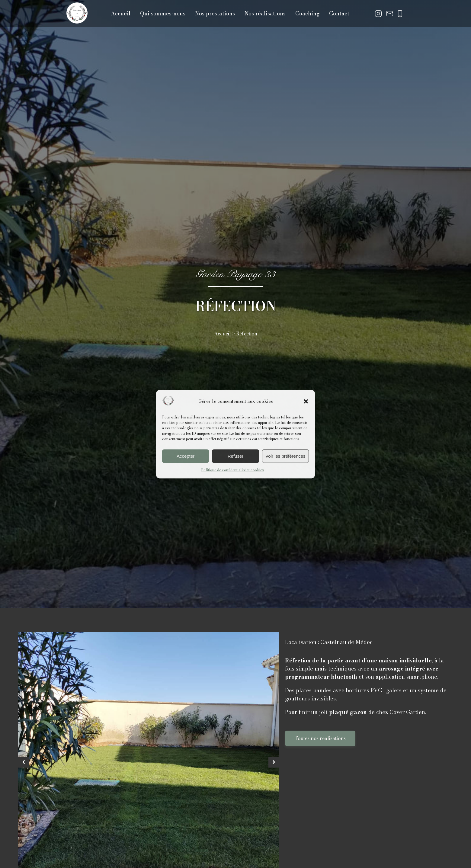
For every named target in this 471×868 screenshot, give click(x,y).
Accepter (186, 456)
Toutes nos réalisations (320, 738)
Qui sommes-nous (163, 13)
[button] (306, 402)
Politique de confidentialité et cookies (232, 470)
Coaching (307, 13)
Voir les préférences (285, 456)
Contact (339, 13)
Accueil (121, 13)
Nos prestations (215, 13)
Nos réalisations (265, 13)
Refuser (236, 456)
